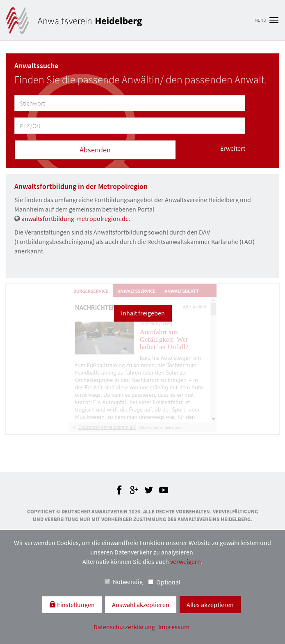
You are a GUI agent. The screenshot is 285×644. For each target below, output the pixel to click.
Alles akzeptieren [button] (210, 605)
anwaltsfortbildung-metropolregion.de (75, 218)
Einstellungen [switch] (75, 605)
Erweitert (233, 148)
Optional (164, 582)
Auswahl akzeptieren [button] (141, 605)
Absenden (95, 150)
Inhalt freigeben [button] (143, 313)
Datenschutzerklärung (125, 627)
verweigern (186, 561)
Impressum (174, 627)
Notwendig (124, 582)
